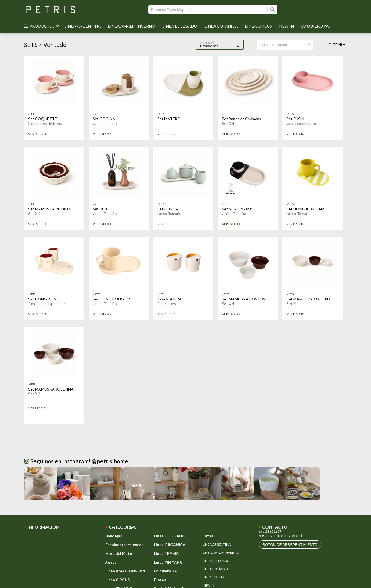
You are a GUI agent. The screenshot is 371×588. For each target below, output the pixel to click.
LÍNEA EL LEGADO (181, 26)
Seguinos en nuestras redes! (280, 536)
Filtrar (337, 45)
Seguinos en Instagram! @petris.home (76, 461)
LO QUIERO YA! (316, 26)
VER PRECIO (37, 134)
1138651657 (270, 531)
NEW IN (287, 26)
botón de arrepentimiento (290, 545)
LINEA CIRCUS (259, 26)
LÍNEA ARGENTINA (83, 26)
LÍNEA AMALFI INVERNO (132, 26)
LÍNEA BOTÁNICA (222, 26)
